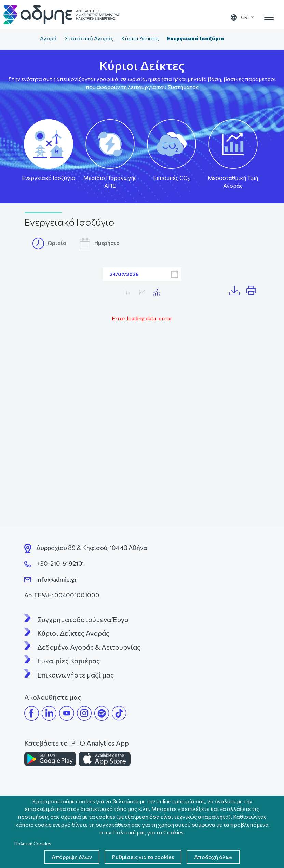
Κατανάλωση (142, 293)
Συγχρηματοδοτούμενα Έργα (83, 619)
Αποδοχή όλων (213, 857)
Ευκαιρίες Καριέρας (69, 661)
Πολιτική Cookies (33, 844)
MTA (128, 293)
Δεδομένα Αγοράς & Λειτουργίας (89, 647)
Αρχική (29, 39)
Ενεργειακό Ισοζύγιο (49, 178)
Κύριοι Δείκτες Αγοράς (73, 633)
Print (254, 291)
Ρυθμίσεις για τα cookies (143, 857)
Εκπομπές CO (172, 178)
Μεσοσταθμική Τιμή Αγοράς (233, 182)
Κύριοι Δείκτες (140, 38)
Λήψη (238, 291)
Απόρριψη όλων (72, 857)
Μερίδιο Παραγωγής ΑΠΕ (110, 182)
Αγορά (48, 38)
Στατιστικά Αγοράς (89, 38)
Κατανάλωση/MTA (156, 292)
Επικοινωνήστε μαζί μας (76, 675)
